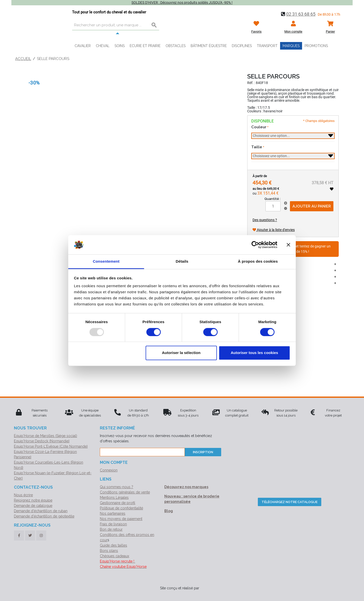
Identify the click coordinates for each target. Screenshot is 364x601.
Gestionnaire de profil (118, 503)
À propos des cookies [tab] (258, 262)
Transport (267, 46)
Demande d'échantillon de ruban (41, 511)
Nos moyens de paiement (121, 519)
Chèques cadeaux (115, 556)
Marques (291, 46)
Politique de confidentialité (121, 508)
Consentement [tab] (106, 262)
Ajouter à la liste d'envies (274, 230)
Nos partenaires (113, 513)
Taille (257, 147)
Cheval (103, 46)
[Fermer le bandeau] (288, 245)
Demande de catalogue (33, 506)
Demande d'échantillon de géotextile (44, 516)
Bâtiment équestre (209, 46)
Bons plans (109, 551)
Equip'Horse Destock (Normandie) (42, 441)
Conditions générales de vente (125, 492)
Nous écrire (23, 495)
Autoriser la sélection (181, 353)
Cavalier (83, 46)
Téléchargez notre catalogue (290, 502)
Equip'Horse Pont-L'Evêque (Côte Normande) (51, 446)
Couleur (259, 127)
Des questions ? (265, 220)
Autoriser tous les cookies (255, 353)
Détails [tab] (182, 262)
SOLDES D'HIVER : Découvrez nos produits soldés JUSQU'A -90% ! (182, 3)
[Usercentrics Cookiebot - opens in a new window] (255, 245)
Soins (120, 46)
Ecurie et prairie (145, 46)
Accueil (23, 59)
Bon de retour (111, 529)
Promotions (316, 46)
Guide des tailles (113, 545)
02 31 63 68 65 (301, 14)
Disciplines (242, 46)
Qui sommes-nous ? (117, 487)
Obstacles (176, 46)
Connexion (109, 470)
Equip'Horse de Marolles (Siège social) (45, 436)
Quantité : (272, 199)
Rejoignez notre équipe (33, 500)
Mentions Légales (114, 498)
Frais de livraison (113, 524)
